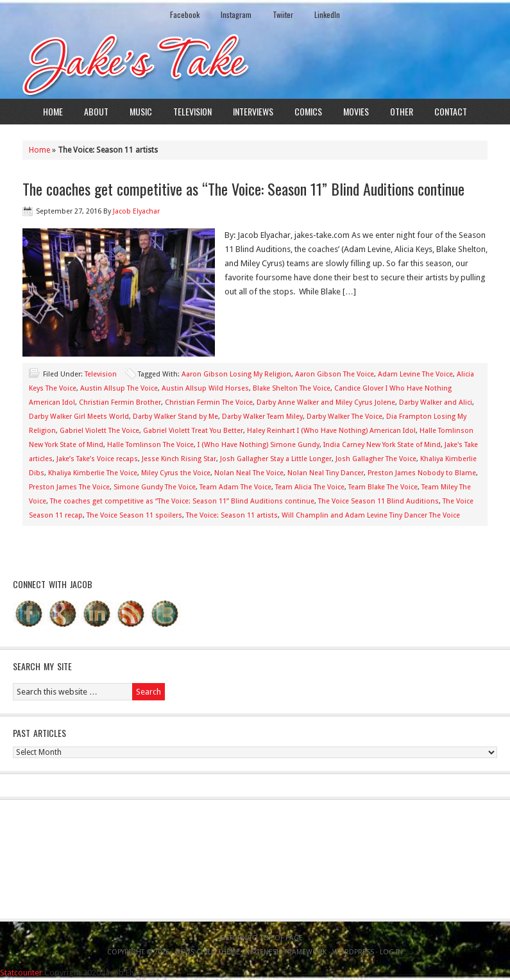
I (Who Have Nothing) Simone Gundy (259, 445)
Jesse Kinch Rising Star (179, 459)
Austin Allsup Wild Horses (205, 388)
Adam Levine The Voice (415, 374)
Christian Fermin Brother (120, 402)
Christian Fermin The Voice (209, 402)
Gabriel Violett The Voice (99, 431)
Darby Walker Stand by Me (175, 417)
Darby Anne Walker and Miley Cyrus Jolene (326, 402)
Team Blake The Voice (383, 487)
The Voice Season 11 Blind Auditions (378, 501)
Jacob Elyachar (136, 211)
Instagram (236, 14)
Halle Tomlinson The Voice (150, 445)
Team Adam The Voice (235, 487)
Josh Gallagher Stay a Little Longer (276, 459)
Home (53, 111)
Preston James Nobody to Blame (422, 473)
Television (192, 111)
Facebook (185, 14)
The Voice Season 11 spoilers (134, 515)
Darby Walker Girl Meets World (79, 417)
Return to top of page (262, 938)
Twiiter (283, 14)
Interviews (253, 111)
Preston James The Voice (69, 487)
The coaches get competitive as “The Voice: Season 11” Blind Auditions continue (243, 189)
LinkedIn (327, 14)
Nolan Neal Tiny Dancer (326, 473)
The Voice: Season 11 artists (232, 515)
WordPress (353, 952)
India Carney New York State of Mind (382, 445)
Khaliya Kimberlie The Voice (93, 473)
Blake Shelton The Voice (292, 388)
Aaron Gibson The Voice (335, 374)
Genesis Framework (291, 952)
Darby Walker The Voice (344, 417)
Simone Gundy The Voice (155, 487)
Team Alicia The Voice (310, 487)
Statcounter (21, 973)
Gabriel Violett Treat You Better (193, 431)
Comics (308, 111)
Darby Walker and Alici (436, 402)
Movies (356, 111)
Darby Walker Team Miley (262, 417)
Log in (391, 952)
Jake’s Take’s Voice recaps (97, 459)
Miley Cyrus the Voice (176, 473)
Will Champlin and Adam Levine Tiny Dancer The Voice (371, 515)
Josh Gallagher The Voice (376, 459)
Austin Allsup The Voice (119, 388)
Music (141, 111)
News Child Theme (208, 952)
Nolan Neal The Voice (249, 473)
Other (402, 111)
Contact (451, 111)
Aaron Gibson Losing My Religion (236, 374)
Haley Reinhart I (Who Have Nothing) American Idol (331, 431)
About (96, 111)
